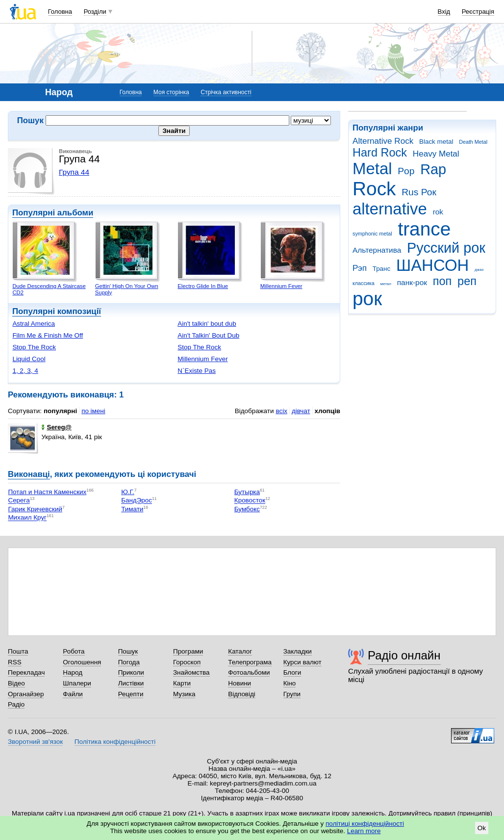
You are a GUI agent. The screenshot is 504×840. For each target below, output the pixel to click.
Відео (16, 683)
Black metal (436, 142)
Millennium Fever (281, 286)
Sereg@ (56, 427)
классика (364, 283)
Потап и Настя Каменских (47, 492)
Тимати (132, 509)
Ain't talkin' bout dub (207, 324)
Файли (73, 694)
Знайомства (191, 672)
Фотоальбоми (249, 672)
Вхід (444, 12)
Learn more (364, 831)
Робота (74, 651)
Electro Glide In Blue (203, 286)
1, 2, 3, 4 (25, 371)
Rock (374, 189)
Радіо (16, 704)
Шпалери (77, 683)
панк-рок (412, 282)
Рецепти (131, 694)
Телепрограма (250, 662)
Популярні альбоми (53, 213)
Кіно (290, 683)
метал (386, 284)
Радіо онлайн (404, 655)
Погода (129, 662)
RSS (15, 662)
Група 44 (74, 172)
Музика (184, 694)
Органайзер (26, 694)
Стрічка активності (226, 92)
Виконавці (29, 474)
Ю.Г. (128, 492)
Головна (60, 12)
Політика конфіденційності (115, 742)
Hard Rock (380, 153)
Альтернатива (377, 250)
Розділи (95, 12)
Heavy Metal (436, 154)
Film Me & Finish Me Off (48, 335)
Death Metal (473, 142)
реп (467, 281)
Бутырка (247, 492)
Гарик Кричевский (35, 509)
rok (438, 212)
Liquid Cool (29, 359)
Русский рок (446, 248)
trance (424, 229)
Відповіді (242, 694)
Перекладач (26, 672)
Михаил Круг (27, 518)
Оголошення (82, 662)
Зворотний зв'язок (35, 742)
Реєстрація (478, 12)
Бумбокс (247, 509)
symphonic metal (372, 234)
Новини (239, 683)
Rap (433, 169)
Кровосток (250, 501)
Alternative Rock (383, 141)
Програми (188, 651)
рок (367, 299)
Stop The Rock (34, 347)
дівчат (301, 411)
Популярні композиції (57, 311)
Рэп (360, 268)
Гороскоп (187, 662)
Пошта (18, 651)
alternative (390, 209)
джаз (479, 270)
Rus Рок (419, 192)
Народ (73, 672)
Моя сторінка (171, 92)
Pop (406, 171)
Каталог (240, 651)
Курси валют (302, 662)
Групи (292, 694)
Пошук (128, 651)
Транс (382, 269)
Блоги (292, 672)
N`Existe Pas (197, 371)
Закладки (298, 651)
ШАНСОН (432, 265)
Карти (182, 683)
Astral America (34, 324)
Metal (372, 169)
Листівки (131, 683)
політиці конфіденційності (365, 824)
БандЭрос (137, 501)
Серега (19, 501)
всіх (281, 411)
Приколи (131, 672)
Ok (482, 828)
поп (442, 281)
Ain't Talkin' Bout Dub (208, 335)
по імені (93, 411)
